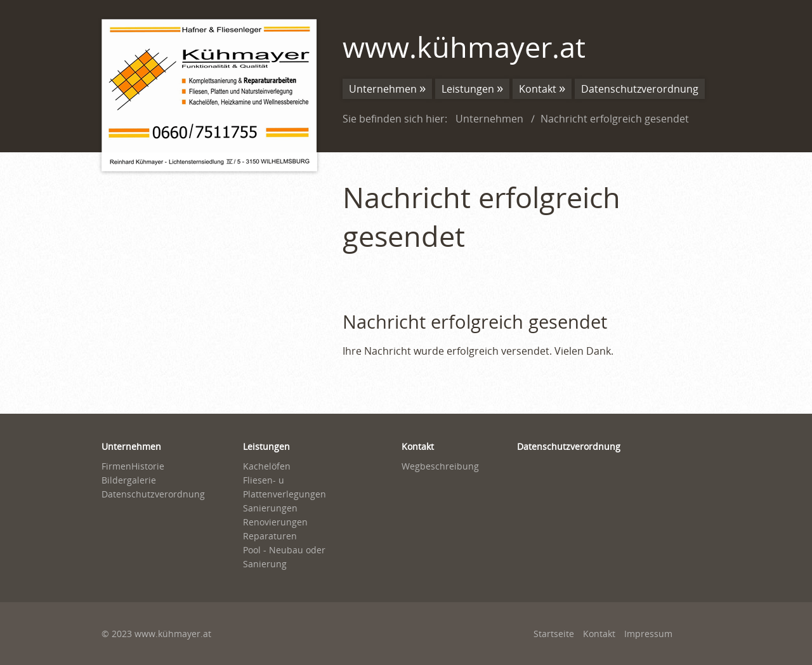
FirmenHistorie (133, 466)
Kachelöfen (267, 466)
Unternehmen (383, 89)
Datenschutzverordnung (640, 89)
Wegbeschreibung (440, 466)
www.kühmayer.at (464, 47)
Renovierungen (275, 522)
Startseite (554, 634)
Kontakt (538, 89)
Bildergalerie (129, 480)
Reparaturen (270, 536)
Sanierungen (270, 508)
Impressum (648, 634)
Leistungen (468, 89)
